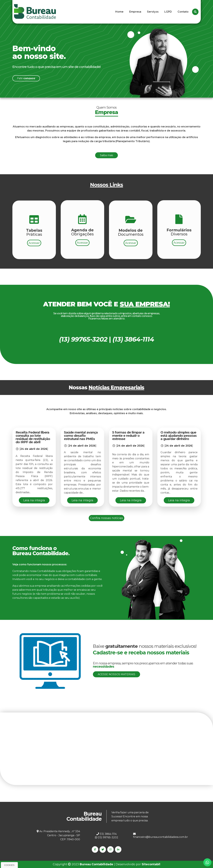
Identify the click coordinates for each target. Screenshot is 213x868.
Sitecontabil (151, 864)
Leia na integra (34, 500)
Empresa (135, 12)
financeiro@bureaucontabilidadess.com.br (161, 835)
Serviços (153, 12)
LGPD (168, 12)
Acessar (34, 258)
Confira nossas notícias (106, 518)
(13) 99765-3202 (107, 837)
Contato (183, 12)
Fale (26, 78)
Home (119, 12)
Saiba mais (106, 171)
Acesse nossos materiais (116, 674)
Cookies (9, 865)
